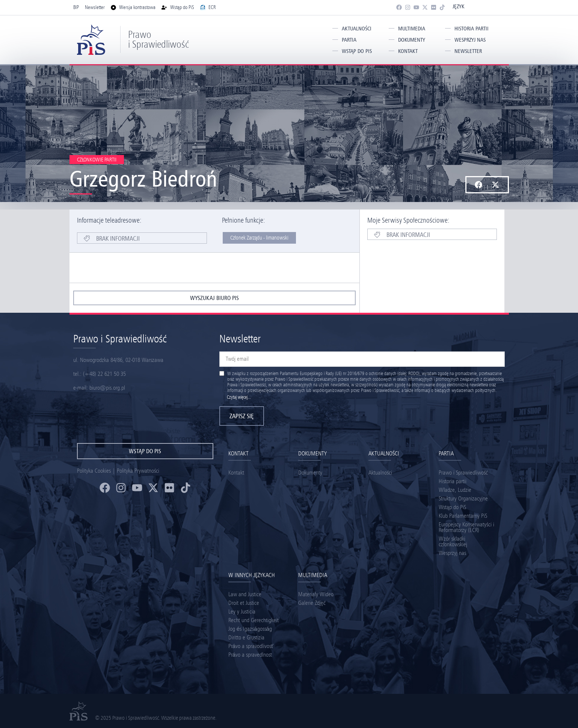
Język (458, 6)
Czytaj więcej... (239, 397)
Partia (349, 40)
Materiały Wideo (316, 594)
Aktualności (357, 29)
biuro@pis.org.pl (107, 388)
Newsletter (468, 51)
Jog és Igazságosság (250, 629)
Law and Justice (245, 594)
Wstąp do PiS (357, 51)
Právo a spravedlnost (250, 655)
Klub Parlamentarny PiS (463, 516)
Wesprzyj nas (470, 40)
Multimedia (412, 29)
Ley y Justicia (242, 611)
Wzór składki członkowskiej (453, 541)
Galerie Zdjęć (312, 603)
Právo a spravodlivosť (251, 646)
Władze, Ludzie (455, 490)
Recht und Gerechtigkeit (254, 620)
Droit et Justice (244, 603)
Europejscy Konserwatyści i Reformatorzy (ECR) (466, 527)
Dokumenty (412, 40)
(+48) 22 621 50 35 (104, 374)
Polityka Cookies (94, 471)
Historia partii (472, 29)
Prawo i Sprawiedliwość (158, 39)
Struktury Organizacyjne (463, 498)
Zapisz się (242, 416)
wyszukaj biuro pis (214, 298)
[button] (479, 185)
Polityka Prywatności (138, 471)
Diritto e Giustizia (246, 637)
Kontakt (408, 51)
